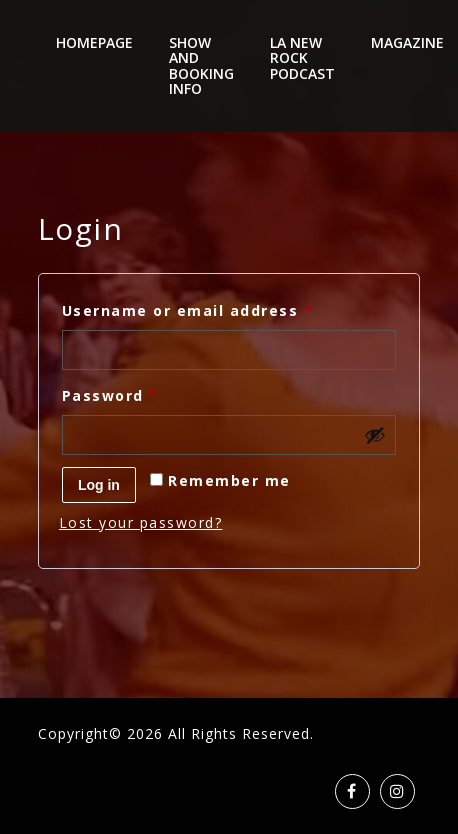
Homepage (94, 42)
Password (148, 393)
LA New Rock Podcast (302, 58)
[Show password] (375, 435)
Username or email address (225, 308)
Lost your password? (141, 522)
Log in (99, 485)
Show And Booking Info (201, 65)
